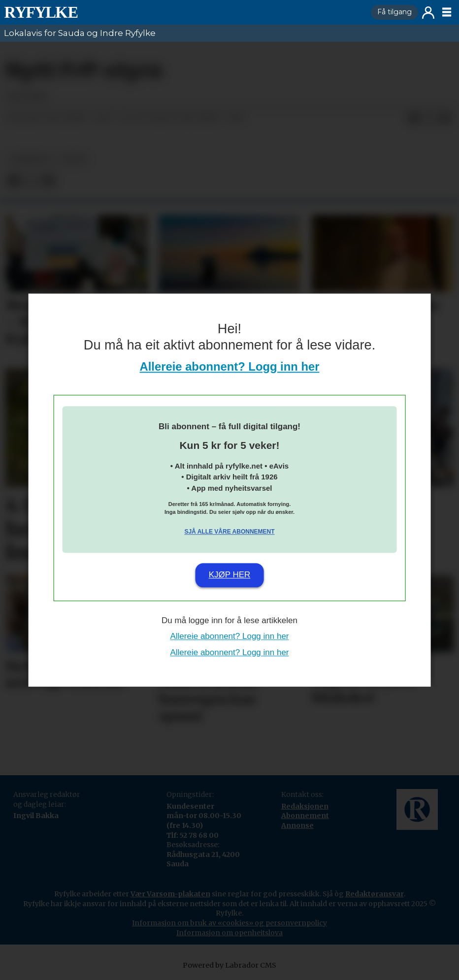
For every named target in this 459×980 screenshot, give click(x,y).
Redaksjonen (305, 806)
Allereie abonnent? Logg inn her (230, 366)
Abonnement (305, 816)
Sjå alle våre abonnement (229, 532)
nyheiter (30, 159)
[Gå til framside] (41, 12)
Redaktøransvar (375, 894)
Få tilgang (394, 12)
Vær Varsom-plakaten (170, 894)
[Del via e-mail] (445, 118)
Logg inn (428, 13)
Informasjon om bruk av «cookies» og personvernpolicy (229, 923)
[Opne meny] (447, 12)
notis (73, 159)
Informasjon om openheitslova (229, 933)
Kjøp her (230, 575)
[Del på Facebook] (414, 118)
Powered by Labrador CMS (229, 965)
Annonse (297, 825)
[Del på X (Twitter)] (429, 118)
